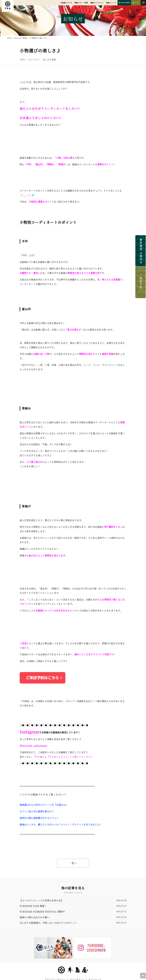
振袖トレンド (111, 3)
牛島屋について (66, 3)
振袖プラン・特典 (81, 3)
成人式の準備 (49, 59)
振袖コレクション (97, 3)
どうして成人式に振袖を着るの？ (37, 811)
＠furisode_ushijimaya (33, 746)
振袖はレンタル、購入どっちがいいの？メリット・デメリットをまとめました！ (61, 824)
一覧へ (73, 863)
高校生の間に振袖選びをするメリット (39, 818)
